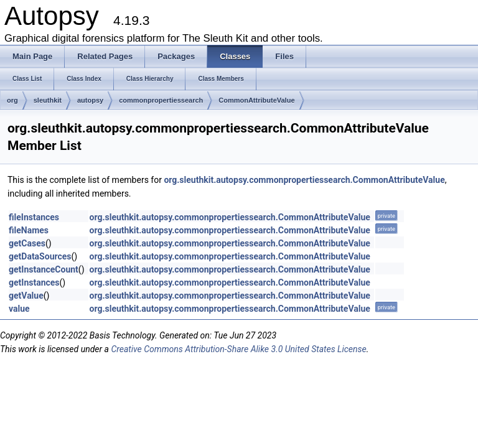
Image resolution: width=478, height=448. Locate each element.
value (19, 309)
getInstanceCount (44, 269)
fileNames (29, 230)
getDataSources (40, 256)
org (12, 100)
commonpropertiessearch (161, 100)
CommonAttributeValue (256, 100)
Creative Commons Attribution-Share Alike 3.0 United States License (238, 349)
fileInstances (34, 217)
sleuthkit (48, 100)
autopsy (90, 100)
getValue (26, 296)
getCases (27, 243)
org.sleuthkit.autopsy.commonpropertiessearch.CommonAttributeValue (304, 180)
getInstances (34, 282)
